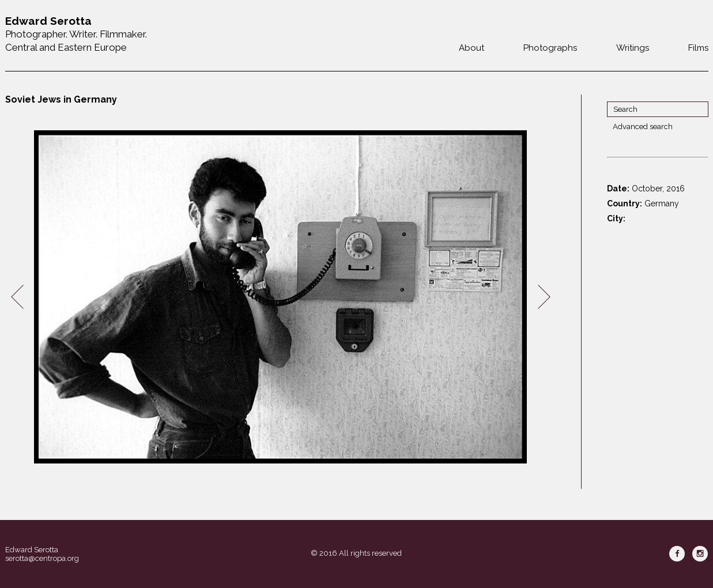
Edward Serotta (32, 550)
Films (698, 48)
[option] (281, 297)
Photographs (550, 48)
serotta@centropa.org (42, 558)
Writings (633, 48)
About (471, 48)
